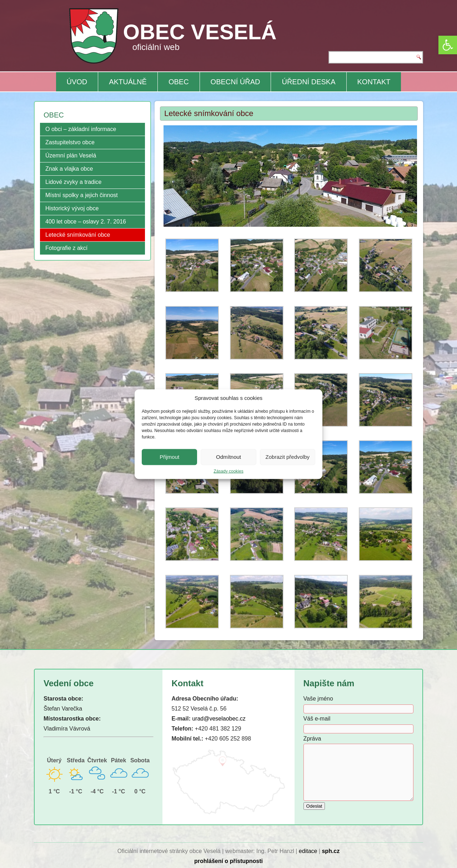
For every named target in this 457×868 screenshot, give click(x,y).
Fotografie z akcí (66, 248)
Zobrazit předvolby (288, 457)
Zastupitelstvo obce (70, 142)
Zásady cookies (228, 471)
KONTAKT (374, 82)
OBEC (179, 82)
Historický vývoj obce (72, 208)
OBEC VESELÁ (200, 32)
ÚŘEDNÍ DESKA (308, 82)
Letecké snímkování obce (78, 235)
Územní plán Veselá (71, 155)
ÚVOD (77, 82)
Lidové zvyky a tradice (73, 182)
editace (308, 851)
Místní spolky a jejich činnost (82, 195)
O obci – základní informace (81, 129)
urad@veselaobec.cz (219, 719)
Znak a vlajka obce (69, 169)
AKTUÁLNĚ (128, 82)
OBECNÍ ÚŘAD (235, 82)
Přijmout (169, 457)
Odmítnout (228, 457)
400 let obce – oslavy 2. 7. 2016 (86, 222)
